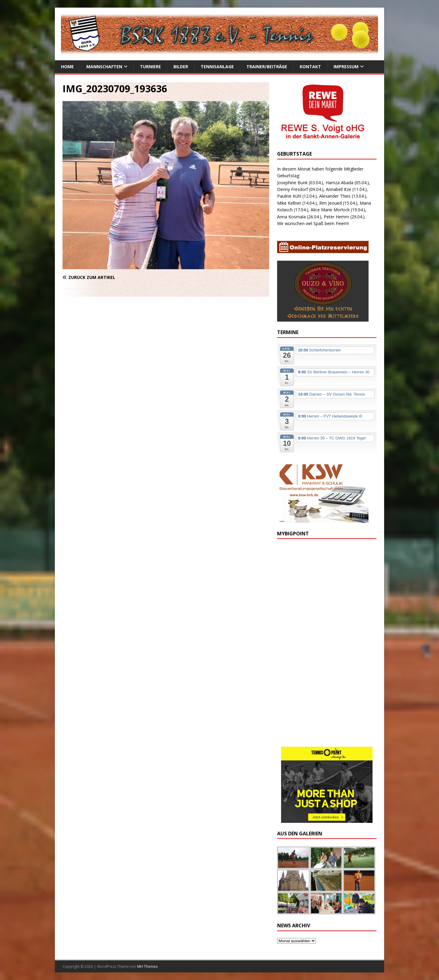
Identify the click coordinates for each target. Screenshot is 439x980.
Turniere (150, 67)
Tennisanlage (217, 67)
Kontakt (310, 67)
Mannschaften (104, 67)
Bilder (181, 67)
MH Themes (147, 966)
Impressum (346, 67)
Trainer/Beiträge (267, 67)
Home (67, 67)
